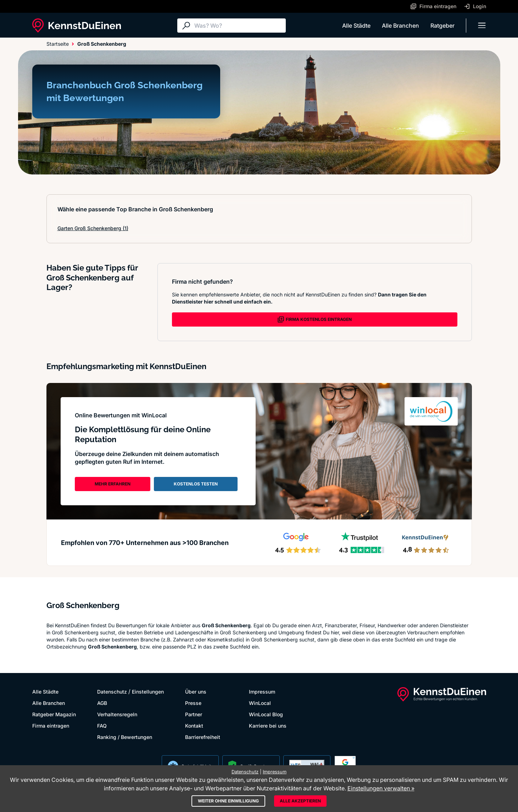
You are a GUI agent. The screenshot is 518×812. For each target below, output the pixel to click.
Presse (193, 703)
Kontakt (194, 726)
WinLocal (260, 703)
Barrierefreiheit (203, 737)
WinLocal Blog (266, 714)
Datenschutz (112, 692)
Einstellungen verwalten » (381, 788)
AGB (102, 703)
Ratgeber (442, 26)
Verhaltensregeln (117, 714)
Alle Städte (356, 26)
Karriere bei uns (268, 726)
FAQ (102, 726)
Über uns (196, 692)
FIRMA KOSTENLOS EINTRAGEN (314, 319)
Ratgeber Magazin (54, 714)
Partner (194, 714)
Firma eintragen (51, 726)
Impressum (262, 692)
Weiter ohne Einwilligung (228, 801)
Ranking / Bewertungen (125, 737)
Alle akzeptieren (300, 801)
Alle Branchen (400, 26)
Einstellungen (148, 692)
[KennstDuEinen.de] (77, 26)
